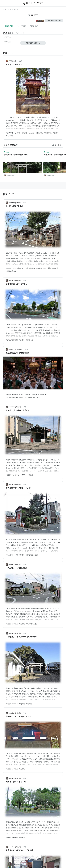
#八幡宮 (17, 133)
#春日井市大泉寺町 (13, 475)
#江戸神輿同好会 (12, 398)
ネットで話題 (21, 26)
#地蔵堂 (55, 268)
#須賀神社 (35, 395)
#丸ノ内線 (37, 398)
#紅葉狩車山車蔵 (32, 555)
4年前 (24, 407)
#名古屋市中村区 (12, 555)
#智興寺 (39, 268)
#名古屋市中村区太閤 (13, 268)
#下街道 (31, 475)
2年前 (24, 203)
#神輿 (30, 398)
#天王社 (31, 133)
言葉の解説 (9, 26)
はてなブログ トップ (11, 9)
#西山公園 (30, 340)
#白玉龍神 (47, 268)
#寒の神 (56, 133)
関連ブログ (34, 26)
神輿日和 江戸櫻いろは (16, 349)
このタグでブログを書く (54, 21)
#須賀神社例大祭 (12, 395)
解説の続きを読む (33, 43)
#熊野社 (22, 704)
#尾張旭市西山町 (12, 340)
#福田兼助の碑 (11, 271)
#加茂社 (24, 133)
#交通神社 (39, 133)
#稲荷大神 (23, 398)
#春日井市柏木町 (12, 838)
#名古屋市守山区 (12, 624)
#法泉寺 (32, 268)
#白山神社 (48, 133)
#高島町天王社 (32, 624)
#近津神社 (9, 133)
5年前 (24, 713)
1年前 (21, 61)
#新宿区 (28, 395)
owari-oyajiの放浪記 (15, 203)
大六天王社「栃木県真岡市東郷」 (16, 155)
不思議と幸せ (13, 61)
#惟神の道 (9, 136)
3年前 (27, 349)
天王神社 (9, 37)
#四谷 (21, 395)
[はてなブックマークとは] (17, 145)
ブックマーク (9, 152)
